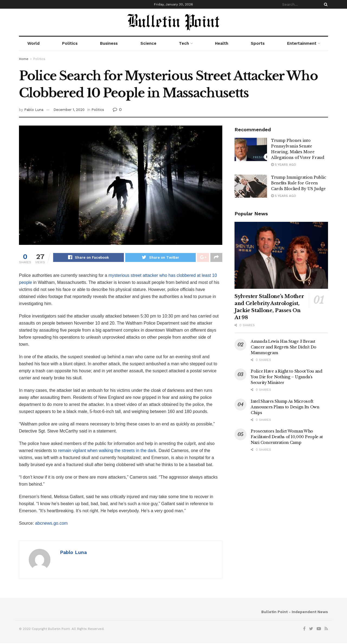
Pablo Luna (34, 110)
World (33, 43)
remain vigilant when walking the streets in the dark (107, 451)
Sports (258, 43)
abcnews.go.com (52, 524)
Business (109, 43)
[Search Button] (325, 4)
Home (24, 59)
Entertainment (302, 43)
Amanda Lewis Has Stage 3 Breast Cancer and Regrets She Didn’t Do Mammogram (284, 347)
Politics (70, 43)
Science (148, 43)
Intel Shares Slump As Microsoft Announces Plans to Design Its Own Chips (285, 407)
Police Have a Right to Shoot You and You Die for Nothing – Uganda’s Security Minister (287, 377)
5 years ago (284, 165)
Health (222, 43)
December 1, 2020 (69, 110)
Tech (184, 43)
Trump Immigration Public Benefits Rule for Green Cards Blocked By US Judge (299, 183)
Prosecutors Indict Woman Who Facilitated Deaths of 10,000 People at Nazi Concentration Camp (287, 437)
